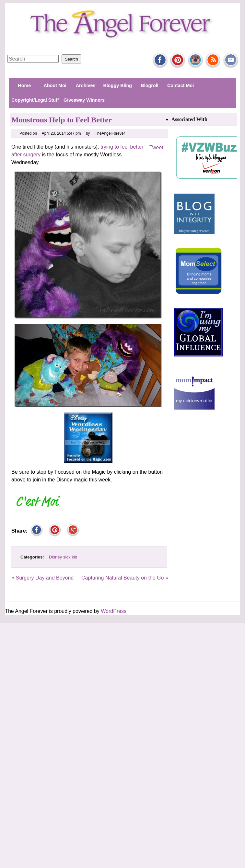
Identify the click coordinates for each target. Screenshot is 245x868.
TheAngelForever (110, 133)
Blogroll (149, 85)
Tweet (156, 147)
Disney (55, 557)
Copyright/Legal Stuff (35, 100)
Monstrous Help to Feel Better (62, 120)
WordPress (114, 611)
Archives (86, 85)
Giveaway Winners (84, 100)
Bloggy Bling (117, 85)
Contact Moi (181, 85)
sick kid (70, 557)
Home (24, 85)
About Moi (55, 85)
